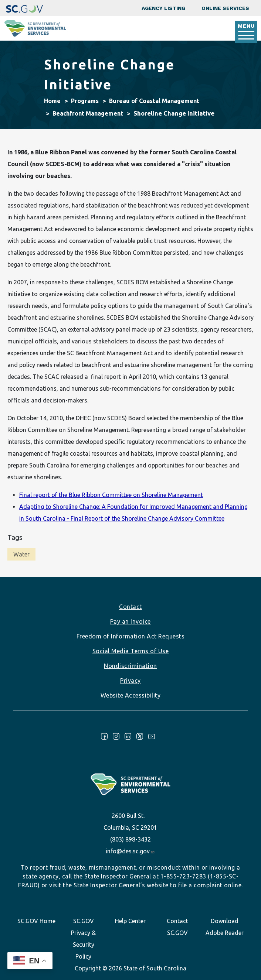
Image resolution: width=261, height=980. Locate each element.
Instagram (116, 736)
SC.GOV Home (36, 921)
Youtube (152, 736)
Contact (130, 607)
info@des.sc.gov (130, 851)
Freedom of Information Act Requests (131, 636)
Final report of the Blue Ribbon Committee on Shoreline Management (111, 495)
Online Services (225, 8)
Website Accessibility (131, 695)
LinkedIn (128, 736)
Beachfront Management (88, 113)
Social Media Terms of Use (131, 651)
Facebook (104, 736)
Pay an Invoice (130, 621)
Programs (85, 101)
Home (52, 101)
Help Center (130, 921)
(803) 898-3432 (130, 839)
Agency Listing (163, 8)
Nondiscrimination (130, 666)
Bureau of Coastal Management (154, 101)
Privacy (130, 681)
